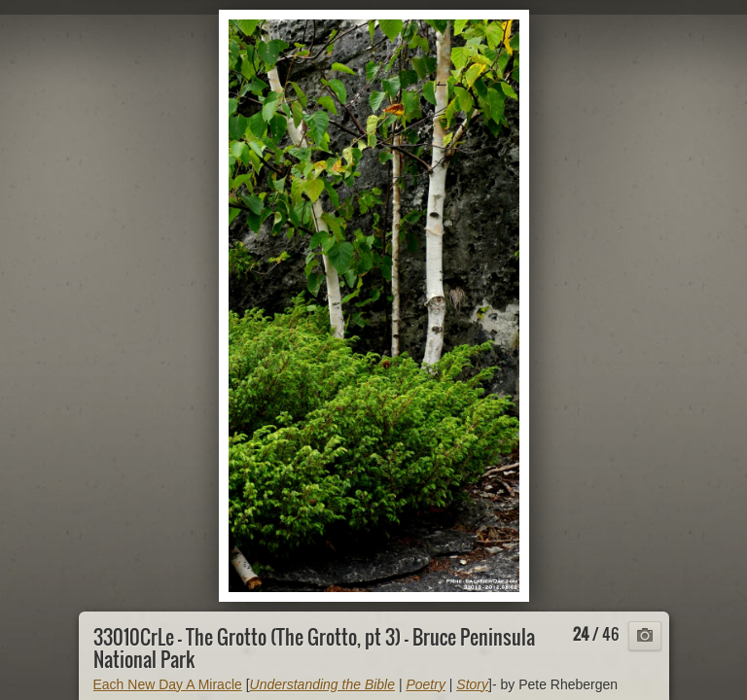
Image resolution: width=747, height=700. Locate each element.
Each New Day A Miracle (168, 684)
